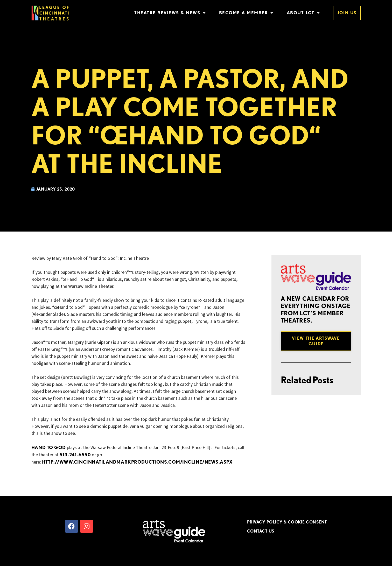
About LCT (303, 13)
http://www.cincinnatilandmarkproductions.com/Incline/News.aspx (137, 462)
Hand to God (49, 447)
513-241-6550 (75, 455)
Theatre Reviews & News (170, 13)
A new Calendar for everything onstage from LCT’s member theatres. (316, 310)
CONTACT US (261, 531)
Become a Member (246, 13)
